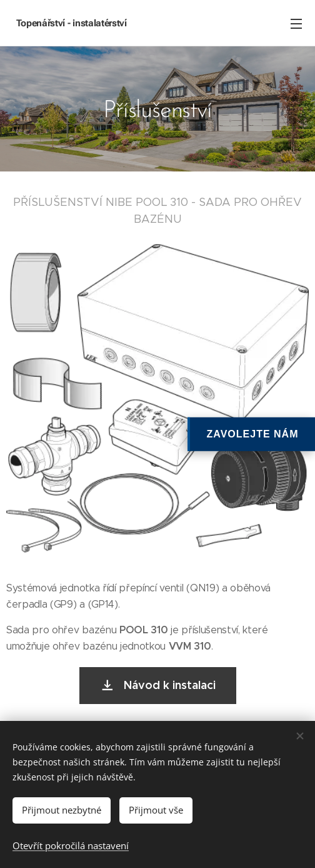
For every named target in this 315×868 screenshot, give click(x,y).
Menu (296, 24)
